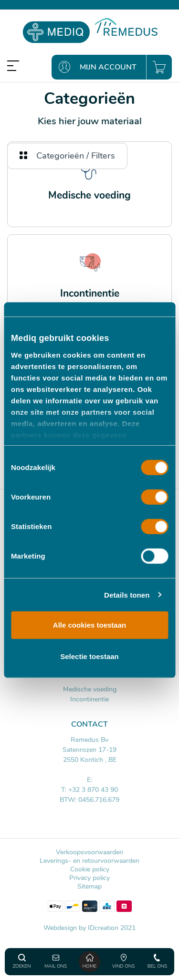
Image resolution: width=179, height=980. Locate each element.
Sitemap (89, 886)
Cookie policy (90, 869)
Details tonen (127, 595)
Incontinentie (89, 699)
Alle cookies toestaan (89, 625)
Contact (89, 724)
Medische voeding (90, 689)
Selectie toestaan (89, 656)
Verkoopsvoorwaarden (89, 852)
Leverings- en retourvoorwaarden (89, 861)
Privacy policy (89, 878)
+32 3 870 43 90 (93, 790)
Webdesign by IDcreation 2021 (89, 928)
